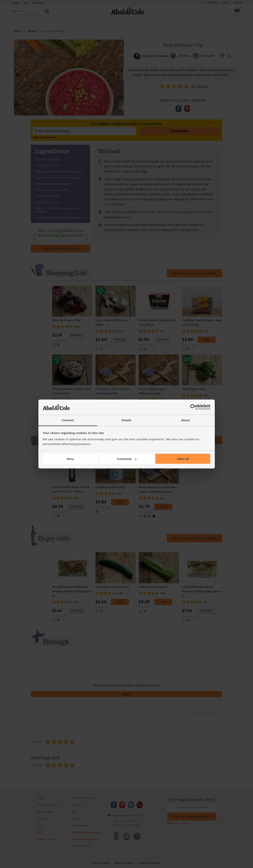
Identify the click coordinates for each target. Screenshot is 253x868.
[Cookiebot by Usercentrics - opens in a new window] (193, 407)
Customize (127, 459)
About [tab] (185, 420)
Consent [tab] (68, 420)
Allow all (183, 459)
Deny (70, 459)
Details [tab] (127, 420)
